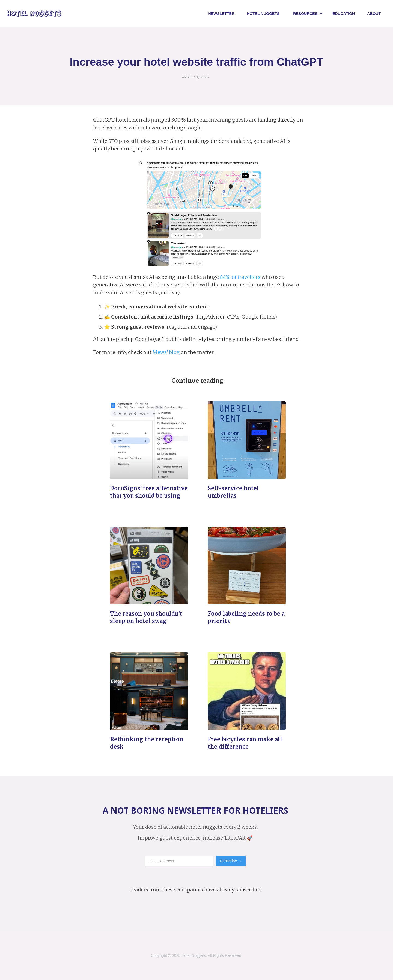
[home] (34, 14)
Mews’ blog (166, 352)
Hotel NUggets (263, 14)
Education (344, 14)
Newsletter (221, 14)
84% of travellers (240, 277)
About (374, 14)
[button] (308, 14)
